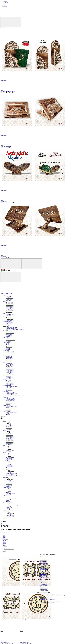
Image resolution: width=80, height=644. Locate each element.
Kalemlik (8, 509)
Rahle (4, 355)
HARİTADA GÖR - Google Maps (47, 600)
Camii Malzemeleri (7, 385)
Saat (4, 375)
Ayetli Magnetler (9, 383)
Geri (9, 422)
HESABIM (42, 582)
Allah (4, 538)
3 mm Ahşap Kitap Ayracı (11, 395)
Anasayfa (5, 519)
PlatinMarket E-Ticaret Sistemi (47, 602)
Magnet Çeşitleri (43, 564)
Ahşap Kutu (6, 397)
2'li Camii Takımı (9, 389)
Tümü (10, 425)
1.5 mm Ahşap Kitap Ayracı (12, 394)
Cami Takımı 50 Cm (25, 642)
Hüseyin (5, 547)
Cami (4, 536)
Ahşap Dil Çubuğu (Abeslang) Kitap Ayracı (15, 396)
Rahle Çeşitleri (43, 560)
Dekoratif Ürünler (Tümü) (11, 406)
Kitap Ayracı (6, 391)
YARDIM (42, 572)
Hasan (4, 545)
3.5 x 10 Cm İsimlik (10, 517)
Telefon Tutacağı (9, 510)
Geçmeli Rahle (9, 360)
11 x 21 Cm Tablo (9, 364)
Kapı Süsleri (8, 410)
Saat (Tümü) (8, 376)
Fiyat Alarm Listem (44, 590)
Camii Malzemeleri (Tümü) (12, 387)
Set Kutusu (8, 404)
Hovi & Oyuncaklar (44, 569)
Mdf (4, 535)
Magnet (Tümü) (9, 381)
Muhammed (6, 540)
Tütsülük (8, 408)
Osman (5, 543)
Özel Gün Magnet (10, 384)
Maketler (8, 415)
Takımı (5, 537)
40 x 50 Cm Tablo (10, 371)
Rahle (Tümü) (9, 356)
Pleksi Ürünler (6, 511)
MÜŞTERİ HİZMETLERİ (45, 593)
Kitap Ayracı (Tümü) (10, 392)
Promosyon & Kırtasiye (8, 503)
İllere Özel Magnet (10, 382)
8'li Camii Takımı (9, 388)
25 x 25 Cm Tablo (10, 367)
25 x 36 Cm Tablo (10, 368)
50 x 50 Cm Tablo (10, 373)
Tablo (4, 362)
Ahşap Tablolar (43, 561)
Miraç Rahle (3, 257)
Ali (4, 544)
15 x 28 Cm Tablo (10, 366)
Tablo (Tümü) (9, 363)
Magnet (5, 380)
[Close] (1, 524)
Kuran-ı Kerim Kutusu (10, 399)
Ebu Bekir (5, 541)
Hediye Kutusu (9, 403)
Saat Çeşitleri (43, 562)
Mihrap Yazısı (9, 390)
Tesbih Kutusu (9, 402)
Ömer (4, 542)
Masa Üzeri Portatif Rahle (6, 147)
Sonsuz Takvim (9, 507)
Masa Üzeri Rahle (10, 359)
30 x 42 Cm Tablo (10, 370)
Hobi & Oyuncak (7, 411)
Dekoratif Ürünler (7, 405)
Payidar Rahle (9, 357)
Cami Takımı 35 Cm (5, 642)
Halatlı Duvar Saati (10, 377)
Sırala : (2, 549)
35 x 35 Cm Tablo (10, 369)
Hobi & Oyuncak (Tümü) (11, 412)
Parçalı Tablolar (9, 374)
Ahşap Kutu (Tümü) (10, 398)
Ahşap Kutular (43, 567)
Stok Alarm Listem (44, 588)
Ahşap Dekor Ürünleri (10, 409)
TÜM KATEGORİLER (6, 293)
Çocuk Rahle (8, 361)
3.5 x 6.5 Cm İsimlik (10, 516)
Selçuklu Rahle (4, 202)
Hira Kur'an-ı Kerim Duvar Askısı (8, 92)
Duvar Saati (8, 378)
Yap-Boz (8, 413)
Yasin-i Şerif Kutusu (10, 401)
